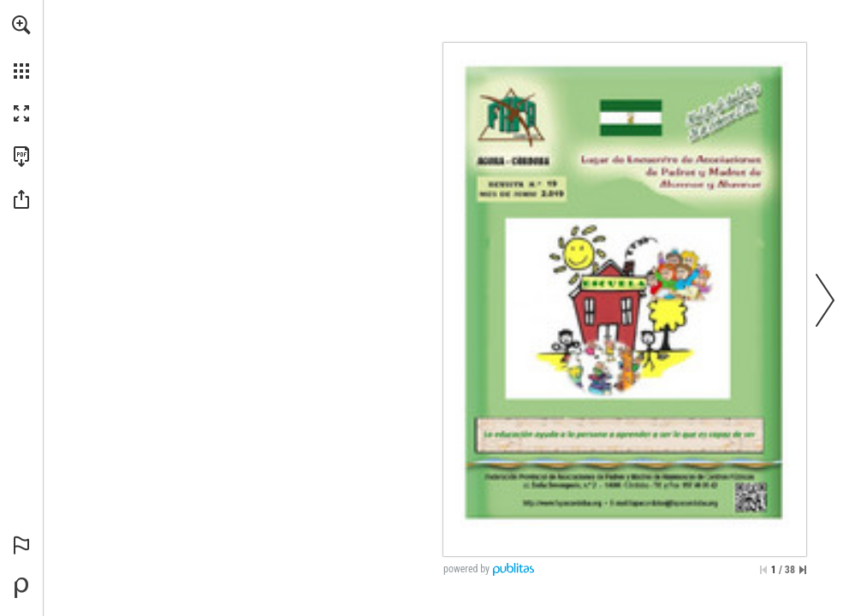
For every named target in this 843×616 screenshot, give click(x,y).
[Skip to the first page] (763, 570)
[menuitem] (21, 47)
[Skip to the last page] (803, 570)
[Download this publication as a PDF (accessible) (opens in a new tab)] (21, 157)
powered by (466, 569)
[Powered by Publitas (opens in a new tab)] (21, 588)
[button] (21, 25)
